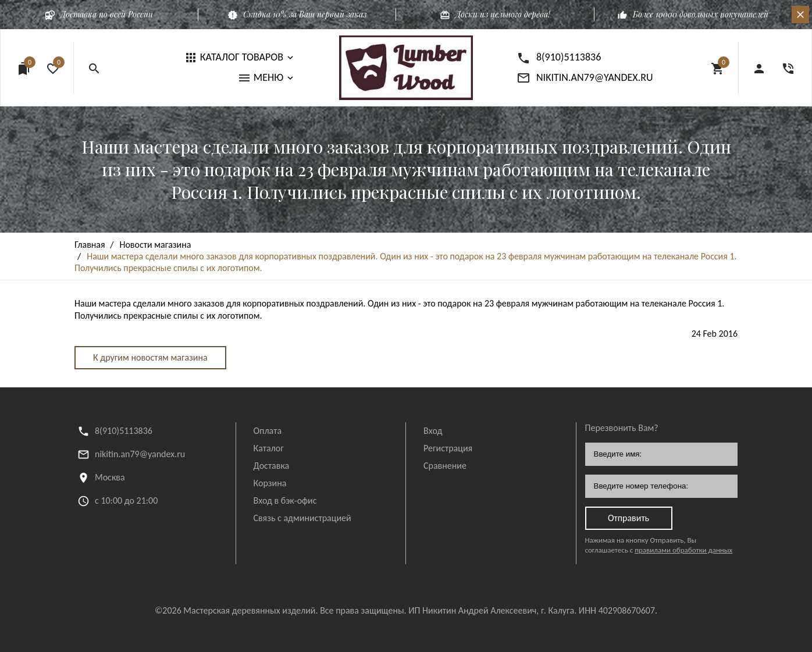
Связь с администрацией (302, 518)
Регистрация (448, 448)
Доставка (272, 466)
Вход (433, 431)
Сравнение (445, 466)
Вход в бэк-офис (285, 500)
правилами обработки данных (683, 550)
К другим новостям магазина (150, 357)
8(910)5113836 (124, 431)
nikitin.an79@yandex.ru (140, 454)
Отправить (628, 518)
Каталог (269, 448)
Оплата (268, 431)
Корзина (270, 483)
